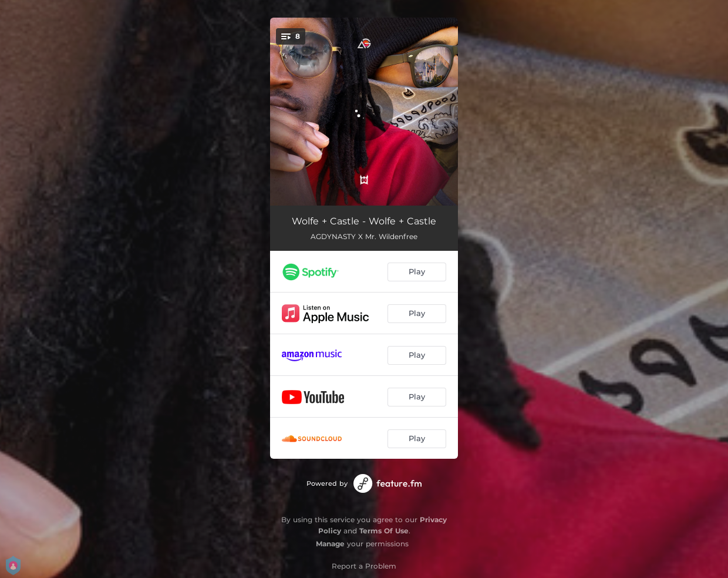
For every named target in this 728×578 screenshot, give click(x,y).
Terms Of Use (384, 531)
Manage (330, 544)
